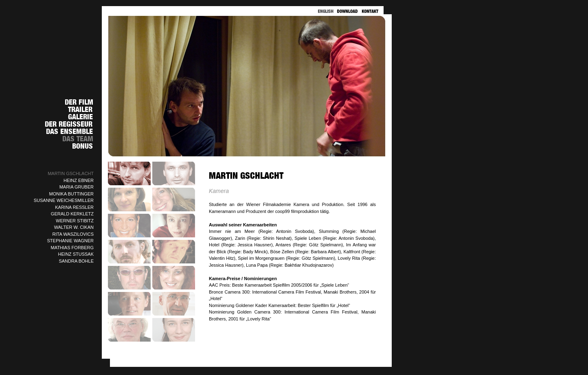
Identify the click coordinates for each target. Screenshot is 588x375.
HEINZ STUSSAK (76, 254)
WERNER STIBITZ (75, 221)
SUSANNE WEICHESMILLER (64, 200)
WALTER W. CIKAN (74, 227)
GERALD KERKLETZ (72, 214)
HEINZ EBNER (79, 180)
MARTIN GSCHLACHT (71, 173)
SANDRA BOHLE (76, 261)
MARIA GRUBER (77, 187)
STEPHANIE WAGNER (71, 241)
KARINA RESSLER (74, 207)
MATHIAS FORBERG (72, 248)
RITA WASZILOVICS (73, 234)
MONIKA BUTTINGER (71, 194)
